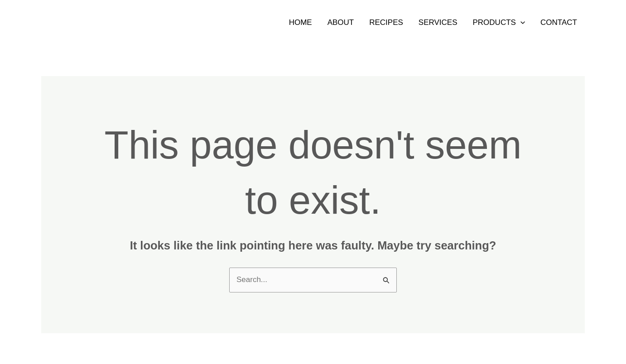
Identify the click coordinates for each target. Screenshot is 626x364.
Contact (559, 22)
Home (301, 22)
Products (499, 23)
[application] (520, 23)
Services (438, 22)
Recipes (386, 22)
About (341, 22)
